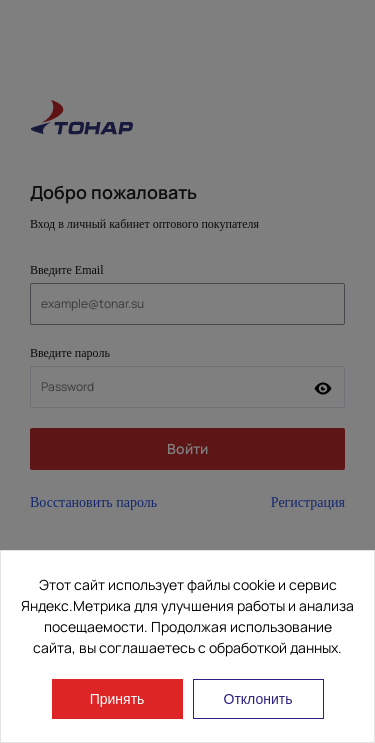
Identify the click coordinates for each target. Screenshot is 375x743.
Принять (117, 699)
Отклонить (258, 699)
